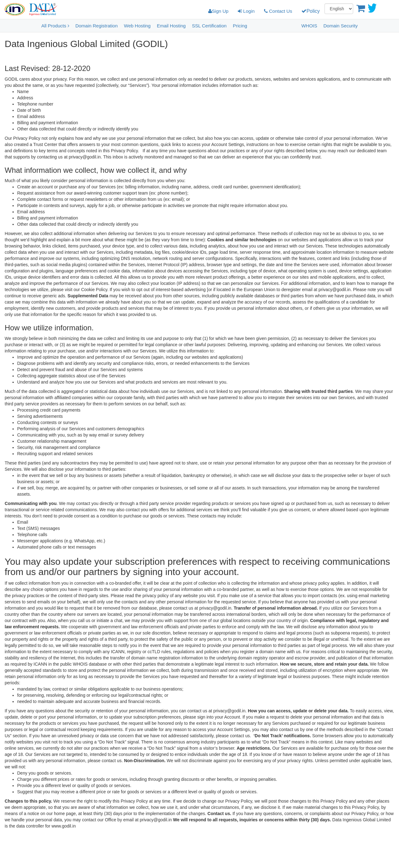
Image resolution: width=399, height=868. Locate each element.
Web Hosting (137, 26)
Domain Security (340, 26)
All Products (55, 26)
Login (246, 11)
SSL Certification (209, 26)
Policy (311, 11)
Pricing (240, 26)
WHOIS (309, 26)
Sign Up (218, 11)
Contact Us (278, 11)
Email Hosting (171, 26)
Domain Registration (97, 26)
